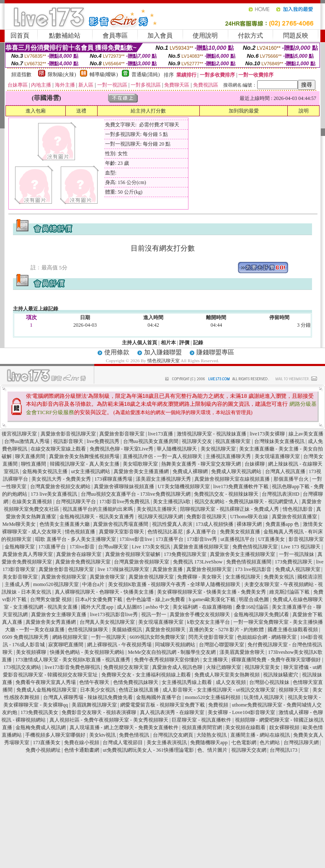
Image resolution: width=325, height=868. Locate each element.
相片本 (168, 343)
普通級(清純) (146, 74)
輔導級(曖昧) (104, 74)
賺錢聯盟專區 (215, 352)
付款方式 (250, 36)
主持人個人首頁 (139, 343)
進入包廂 (36, 111)
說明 (304, 111)
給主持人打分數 (148, 111)
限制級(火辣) (62, 74)
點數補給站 (65, 36)
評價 (184, 343)
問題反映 (296, 36)
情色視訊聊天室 (164, 361)
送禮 (81, 111)
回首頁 (20, 36)
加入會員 (160, 36)
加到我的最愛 (244, 111)
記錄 (198, 343)
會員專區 (115, 36)
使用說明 (205, 36)
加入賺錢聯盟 (163, 352)
